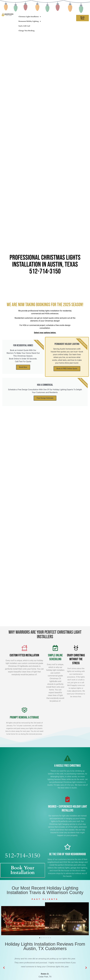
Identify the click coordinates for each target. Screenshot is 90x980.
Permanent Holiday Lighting (30, 21)
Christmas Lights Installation (30, 17)
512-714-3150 (45, 271)
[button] (4, 919)
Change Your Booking (26, 31)
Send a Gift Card (24, 26)
